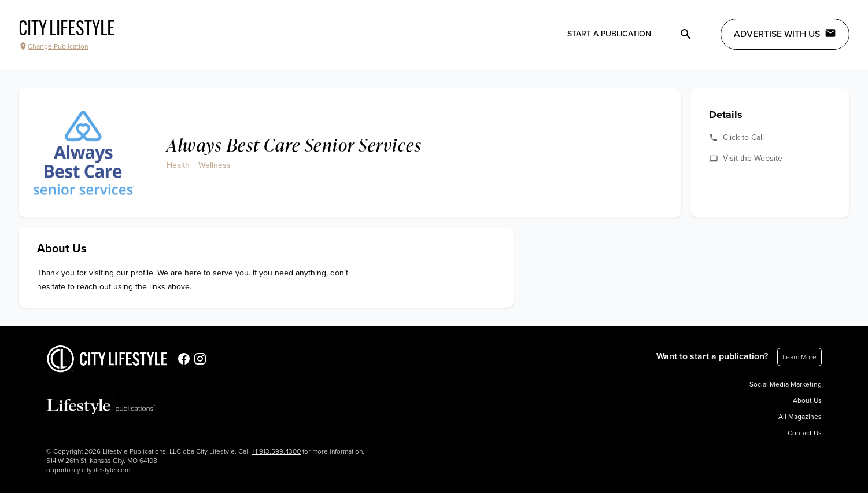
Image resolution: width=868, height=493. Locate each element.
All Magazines (800, 417)
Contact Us (805, 433)
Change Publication (53, 46)
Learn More (799, 357)
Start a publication (609, 34)
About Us (807, 400)
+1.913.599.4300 (276, 451)
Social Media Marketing (786, 384)
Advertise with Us (785, 34)
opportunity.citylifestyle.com (88, 470)
